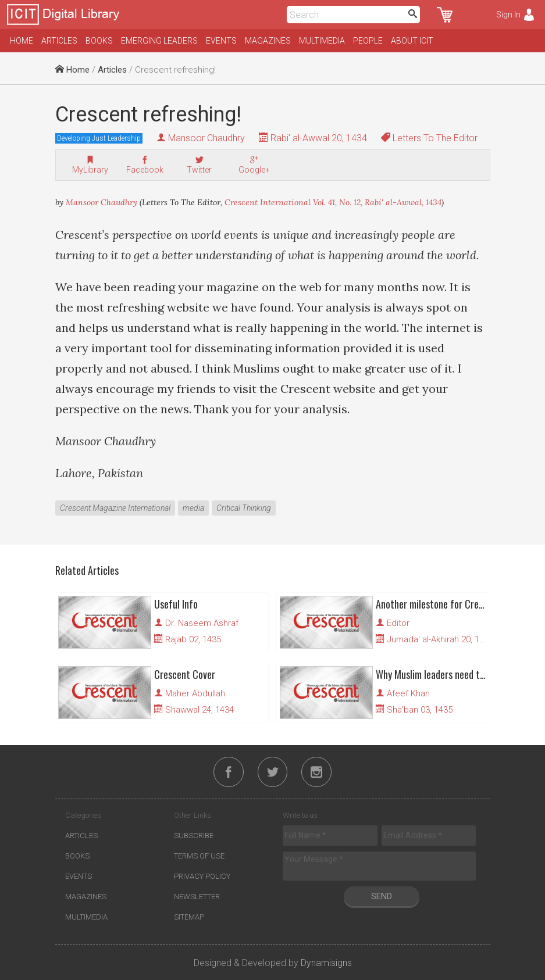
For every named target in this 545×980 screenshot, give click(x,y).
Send (382, 896)
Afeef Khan (408, 693)
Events (221, 41)
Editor (398, 623)
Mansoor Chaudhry (206, 138)
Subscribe (194, 836)
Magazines (268, 41)
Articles (59, 41)
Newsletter (197, 897)
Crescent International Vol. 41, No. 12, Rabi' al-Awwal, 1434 (333, 202)
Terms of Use (199, 856)
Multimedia (322, 41)
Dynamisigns (326, 963)
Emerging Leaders (159, 41)
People (368, 41)
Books (99, 41)
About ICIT (412, 41)
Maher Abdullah (195, 693)
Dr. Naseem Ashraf (202, 623)
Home (22, 41)
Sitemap (189, 917)
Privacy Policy (202, 876)
